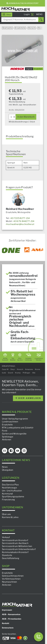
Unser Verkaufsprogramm (15, 419)
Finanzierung (8, 500)
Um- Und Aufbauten (12, 491)
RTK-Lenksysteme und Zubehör (18, 428)
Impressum (7, 610)
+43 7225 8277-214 (20, 218)
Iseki (4, 373)
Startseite (7, 28)
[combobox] (23, 20)
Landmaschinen (10, 422)
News (5, 467)
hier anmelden (28, 398)
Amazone (29, 369)
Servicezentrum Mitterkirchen (17, 546)
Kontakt (6, 623)
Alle (34, 373)
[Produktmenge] (12, 117)
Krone (38, 369)
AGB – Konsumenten (11, 614)
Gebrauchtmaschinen (13, 576)
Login (27, 14)
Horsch (32, 28)
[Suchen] (41, 20)
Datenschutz (8, 628)
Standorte (7, 555)
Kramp (18, 373)
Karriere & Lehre (10, 517)
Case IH (5, 369)
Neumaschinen (9, 582)
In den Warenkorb (26, 117)
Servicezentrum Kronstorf (15, 540)
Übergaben (8, 470)
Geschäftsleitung (11, 558)
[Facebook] (11, 451)
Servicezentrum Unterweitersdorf (19, 549)
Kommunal (7, 494)
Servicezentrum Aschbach (15, 543)
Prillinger (27, 373)
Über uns (6, 514)
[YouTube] (18, 451)
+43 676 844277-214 (23, 221)
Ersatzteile (20, 28)
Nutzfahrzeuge (9, 488)
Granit (11, 373)
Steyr (13, 369)
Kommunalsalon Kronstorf (15, 552)
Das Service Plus (10, 485)
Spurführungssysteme (13, 497)
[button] (5, 639)
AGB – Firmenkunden (12, 619)
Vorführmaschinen (11, 579)
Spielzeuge (8, 437)
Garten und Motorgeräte (14, 434)
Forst (5, 431)
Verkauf (6, 537)
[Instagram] (24, 451)
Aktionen (7, 440)
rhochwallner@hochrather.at (20, 224)
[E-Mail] (5, 451)
